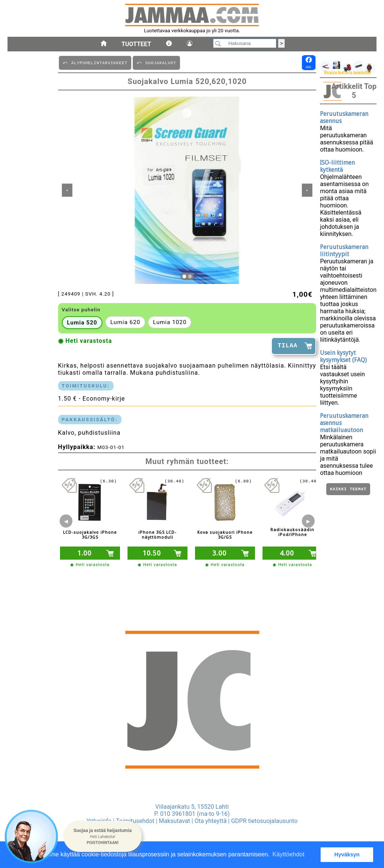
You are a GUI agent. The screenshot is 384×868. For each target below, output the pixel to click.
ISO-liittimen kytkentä (337, 166)
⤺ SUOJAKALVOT (156, 62)
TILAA (287, 346)
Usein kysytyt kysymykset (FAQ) (343, 356)
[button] (102, 837)
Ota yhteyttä (211, 821)
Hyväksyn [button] (347, 854)
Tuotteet (136, 44)
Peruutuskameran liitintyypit (344, 251)
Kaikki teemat (348, 490)
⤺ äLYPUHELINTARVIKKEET (95, 62)
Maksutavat (175, 821)
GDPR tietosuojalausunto (264, 821)
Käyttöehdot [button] (289, 854)
